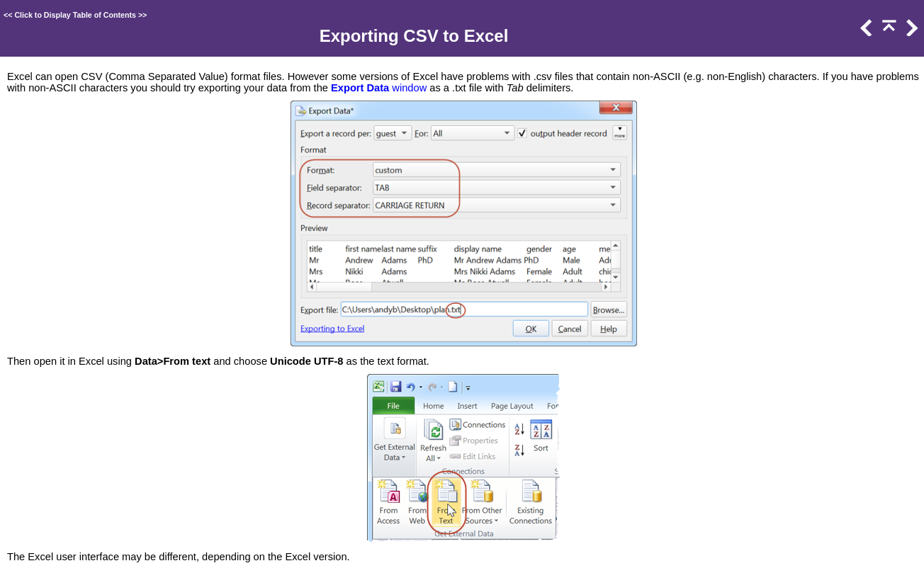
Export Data (360, 88)
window (408, 88)
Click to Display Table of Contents (75, 15)
